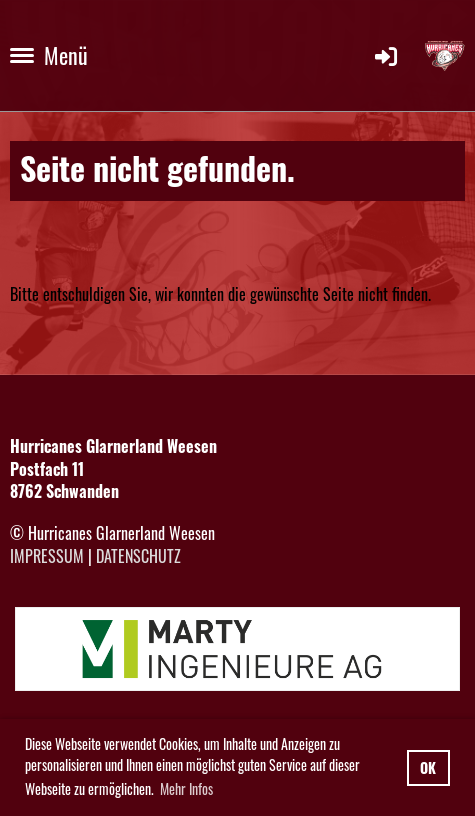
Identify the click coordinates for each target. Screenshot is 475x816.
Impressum (47, 556)
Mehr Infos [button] (186, 788)
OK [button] (428, 767)
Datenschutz (138, 556)
